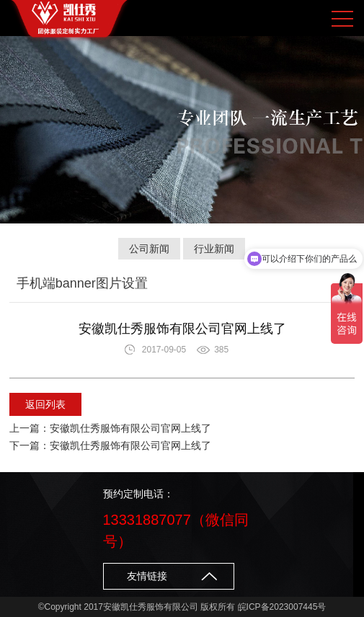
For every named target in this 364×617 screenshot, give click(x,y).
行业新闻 (214, 249)
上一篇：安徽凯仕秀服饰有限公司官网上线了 (110, 428)
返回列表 (45, 404)
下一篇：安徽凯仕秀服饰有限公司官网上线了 (110, 445)
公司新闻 (149, 249)
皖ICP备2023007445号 (282, 607)
